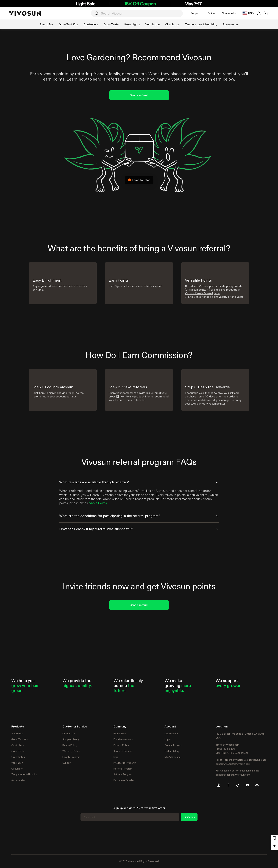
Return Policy (70, 745)
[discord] (257, 785)
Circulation (17, 769)
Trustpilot (17, 837)
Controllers (18, 745)
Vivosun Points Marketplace (202, 293)
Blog (116, 757)
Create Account (173, 745)
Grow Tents (18, 751)
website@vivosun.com (238, 764)
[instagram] (219, 785)
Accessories (18, 780)
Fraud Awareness (123, 739)
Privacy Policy (121, 745)
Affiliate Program (123, 774)
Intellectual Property (125, 763)
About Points (98, 503)
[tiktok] (238, 785)
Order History (172, 751)
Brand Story (120, 734)
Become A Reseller (124, 780)
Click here (39, 393)
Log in (168, 739)
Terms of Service (123, 751)
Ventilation (17, 763)
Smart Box (17, 734)
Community (229, 13)
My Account (171, 734)
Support (196, 13)
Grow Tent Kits (20, 739)
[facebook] (228, 785)
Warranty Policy (71, 751)
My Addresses (173, 757)
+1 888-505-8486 (225, 749)
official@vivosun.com (227, 745)
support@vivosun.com (238, 775)
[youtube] (247, 785)
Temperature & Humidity (24, 774)
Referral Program (123, 769)
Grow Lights (18, 757)
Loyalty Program (71, 757)
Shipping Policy (71, 739)
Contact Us (69, 734)
